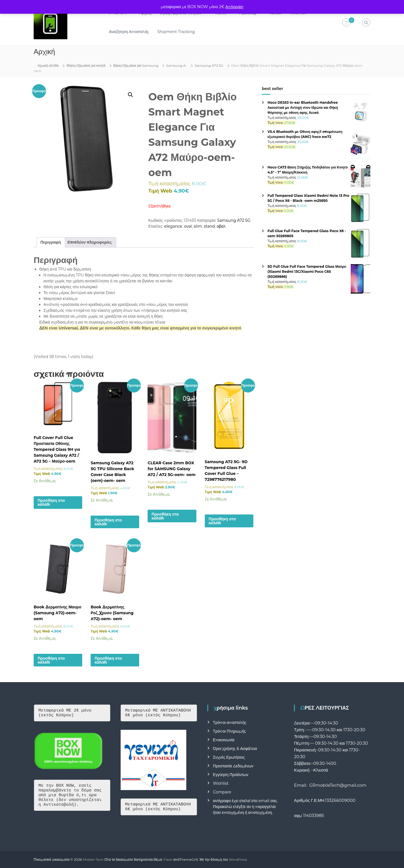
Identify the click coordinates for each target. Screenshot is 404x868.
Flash (168, 859)
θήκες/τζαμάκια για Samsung (136, 65)
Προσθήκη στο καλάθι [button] (51, 502)
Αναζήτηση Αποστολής (129, 32)
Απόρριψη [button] (234, 7)
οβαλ (221, 226)
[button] (130, 95)
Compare (222, 792)
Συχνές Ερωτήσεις (229, 757)
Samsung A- (176, 65)
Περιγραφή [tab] (51, 242)
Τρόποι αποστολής (230, 722)
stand (209, 226)
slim (198, 226)
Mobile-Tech (93, 859)
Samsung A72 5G (209, 65)
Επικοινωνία (224, 740)
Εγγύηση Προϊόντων (231, 775)
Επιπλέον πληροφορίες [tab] (90, 242)
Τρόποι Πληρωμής (229, 731)
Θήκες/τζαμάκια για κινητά (86, 65)
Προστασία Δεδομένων (233, 766)
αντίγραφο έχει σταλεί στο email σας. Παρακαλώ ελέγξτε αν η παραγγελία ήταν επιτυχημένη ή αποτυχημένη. (245, 807)
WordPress (238, 859)
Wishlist (221, 783)
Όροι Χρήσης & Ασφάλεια (235, 749)
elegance (173, 226)
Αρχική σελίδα (48, 65)
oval (188, 226)
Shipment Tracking (176, 32)
